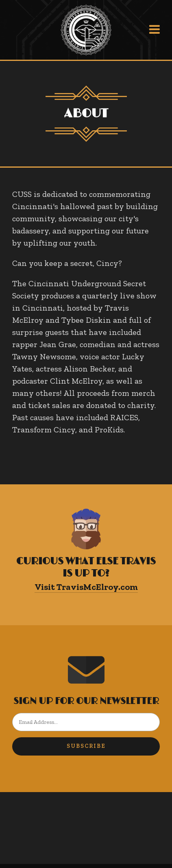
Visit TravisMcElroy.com (86, 587)
